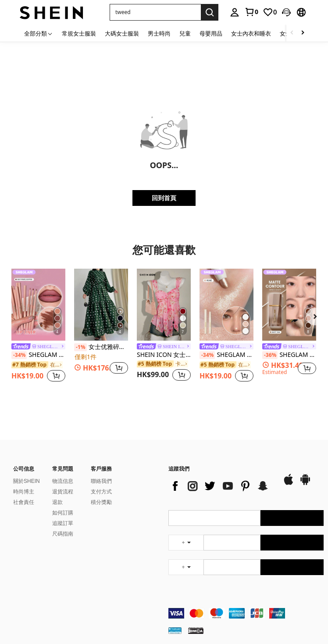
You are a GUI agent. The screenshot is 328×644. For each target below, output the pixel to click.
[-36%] (270, 355)
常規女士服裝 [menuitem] (79, 33)
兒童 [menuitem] (185, 33)
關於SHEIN (27, 481)
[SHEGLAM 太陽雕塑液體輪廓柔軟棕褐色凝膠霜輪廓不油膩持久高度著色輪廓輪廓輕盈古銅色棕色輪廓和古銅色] (289, 305)
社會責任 (24, 502)
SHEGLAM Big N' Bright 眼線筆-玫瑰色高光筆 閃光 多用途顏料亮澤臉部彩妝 (226, 355)
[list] (221, 486)
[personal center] (235, 12)
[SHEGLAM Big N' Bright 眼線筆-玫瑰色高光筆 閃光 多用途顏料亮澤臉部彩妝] (226, 305)
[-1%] (80, 347)
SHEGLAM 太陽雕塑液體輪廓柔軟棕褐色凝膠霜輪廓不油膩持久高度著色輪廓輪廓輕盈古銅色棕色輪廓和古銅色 (289, 355)
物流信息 (63, 481)
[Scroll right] (303, 33)
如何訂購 (63, 513)
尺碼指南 (63, 534)
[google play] (305, 484)
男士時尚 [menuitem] (159, 33)
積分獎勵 (101, 502)
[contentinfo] (246, 613)
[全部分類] (39, 33)
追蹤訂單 (63, 523)
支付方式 (101, 492)
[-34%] (19, 355)
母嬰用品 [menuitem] (211, 33)
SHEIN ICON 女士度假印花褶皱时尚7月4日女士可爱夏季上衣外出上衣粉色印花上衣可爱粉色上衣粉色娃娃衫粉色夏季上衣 (164, 355)
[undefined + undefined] (186, 543)
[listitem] (38, 326)
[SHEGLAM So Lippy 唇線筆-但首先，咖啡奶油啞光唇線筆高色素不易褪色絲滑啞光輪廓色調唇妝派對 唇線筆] (38, 305)
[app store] (289, 484)
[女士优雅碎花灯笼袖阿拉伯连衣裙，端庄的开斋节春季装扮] (101, 305)
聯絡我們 (101, 481)
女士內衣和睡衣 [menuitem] (251, 33)
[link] (251, 12)
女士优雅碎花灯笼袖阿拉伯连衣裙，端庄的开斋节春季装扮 (101, 347)
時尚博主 (24, 492)
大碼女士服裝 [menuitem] (122, 33)
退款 (57, 502)
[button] (286, 12)
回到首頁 (164, 198)
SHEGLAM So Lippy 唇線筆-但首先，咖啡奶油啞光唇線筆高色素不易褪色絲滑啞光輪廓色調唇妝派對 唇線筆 (38, 355)
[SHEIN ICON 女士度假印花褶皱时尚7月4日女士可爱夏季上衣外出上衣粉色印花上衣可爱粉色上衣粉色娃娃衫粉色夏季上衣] (164, 305)
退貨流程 (63, 492)
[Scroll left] (292, 33)
